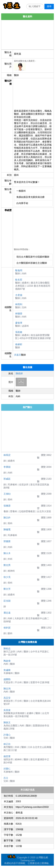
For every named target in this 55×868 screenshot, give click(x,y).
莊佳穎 (7, 601)
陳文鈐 (7, 518)
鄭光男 (7, 565)
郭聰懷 (7, 541)
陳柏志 (7, 649)
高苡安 (7, 698)
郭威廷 (7, 479)
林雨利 (19, 304)
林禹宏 (7, 455)
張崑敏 (19, 332)
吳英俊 (7, 710)
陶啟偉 (7, 661)
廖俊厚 (19, 323)
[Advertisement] (27, 35)
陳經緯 (19, 373)
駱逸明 (19, 270)
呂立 (6, 778)
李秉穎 (7, 467)
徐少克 (7, 577)
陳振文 (7, 722)
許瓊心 (7, 735)
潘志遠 (7, 613)
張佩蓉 (7, 506)
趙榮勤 (7, 679)
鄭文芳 (7, 589)
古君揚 (19, 295)
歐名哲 (19, 280)
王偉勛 (7, 494)
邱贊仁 (7, 769)
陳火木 (7, 553)
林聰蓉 (19, 314)
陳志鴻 (7, 689)
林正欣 (7, 744)
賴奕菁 (7, 756)
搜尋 (49, 6)
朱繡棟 (7, 670)
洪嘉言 (18, 355)
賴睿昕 (19, 344)
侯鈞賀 (7, 628)
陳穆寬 (7, 529)
